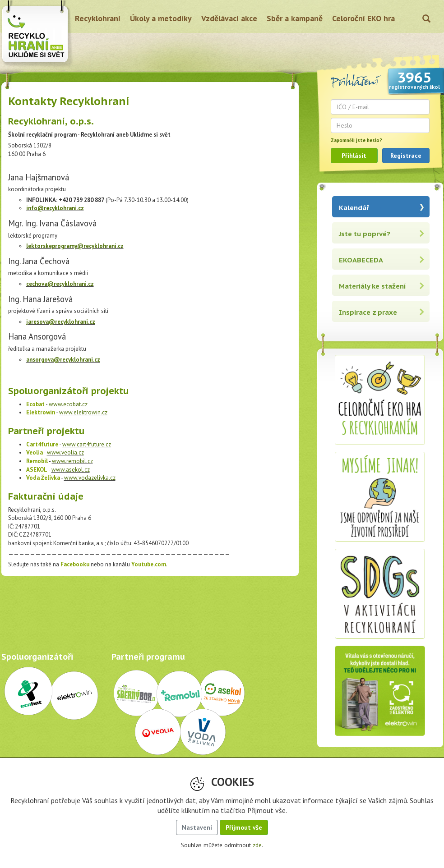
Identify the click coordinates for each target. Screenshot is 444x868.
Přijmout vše (244, 827)
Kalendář (354, 208)
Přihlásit (354, 156)
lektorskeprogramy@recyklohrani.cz (75, 246)
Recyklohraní (98, 18)
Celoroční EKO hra (363, 18)
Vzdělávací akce (229, 18)
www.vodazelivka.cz (90, 478)
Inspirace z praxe (368, 312)
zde (257, 845)
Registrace (406, 156)
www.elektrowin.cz (83, 412)
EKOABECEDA (361, 260)
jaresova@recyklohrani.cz (61, 322)
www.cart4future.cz (87, 444)
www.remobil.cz (72, 461)
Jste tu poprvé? (365, 234)
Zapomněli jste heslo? (356, 140)
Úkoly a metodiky (161, 18)
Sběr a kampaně (295, 18)
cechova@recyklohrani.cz (60, 284)
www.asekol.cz (71, 470)
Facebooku (75, 564)
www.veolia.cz (65, 452)
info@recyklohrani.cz (55, 208)
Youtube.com (149, 564)
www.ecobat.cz (68, 404)
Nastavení (197, 827)
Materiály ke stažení (372, 286)
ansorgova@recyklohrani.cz (63, 360)
